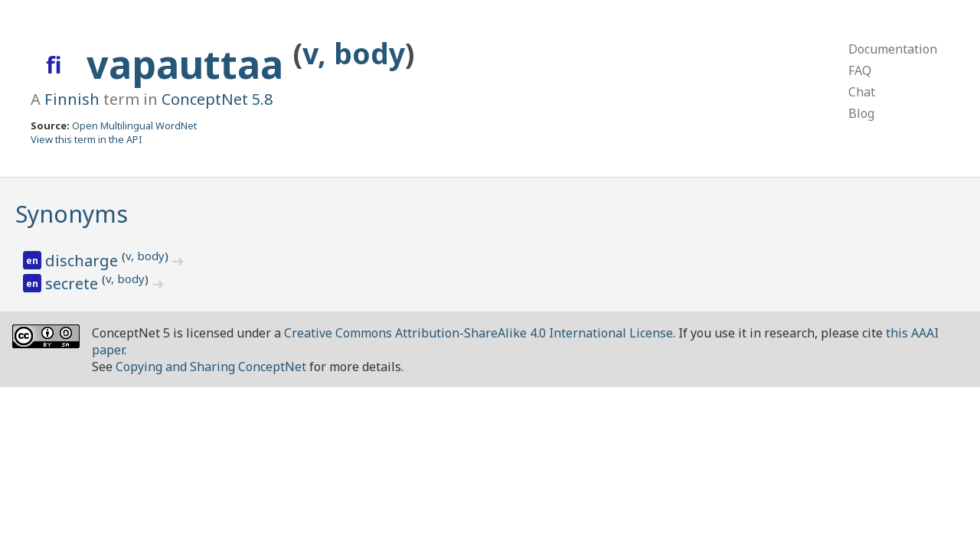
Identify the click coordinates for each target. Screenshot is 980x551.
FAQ (860, 70)
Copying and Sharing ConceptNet (211, 367)
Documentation (893, 49)
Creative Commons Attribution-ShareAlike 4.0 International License (479, 333)
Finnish (72, 99)
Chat (862, 92)
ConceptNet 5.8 (217, 99)
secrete (73, 284)
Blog (861, 113)
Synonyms (72, 214)
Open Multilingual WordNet (134, 126)
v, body (354, 53)
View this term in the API (87, 139)
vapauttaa (190, 64)
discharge (83, 261)
